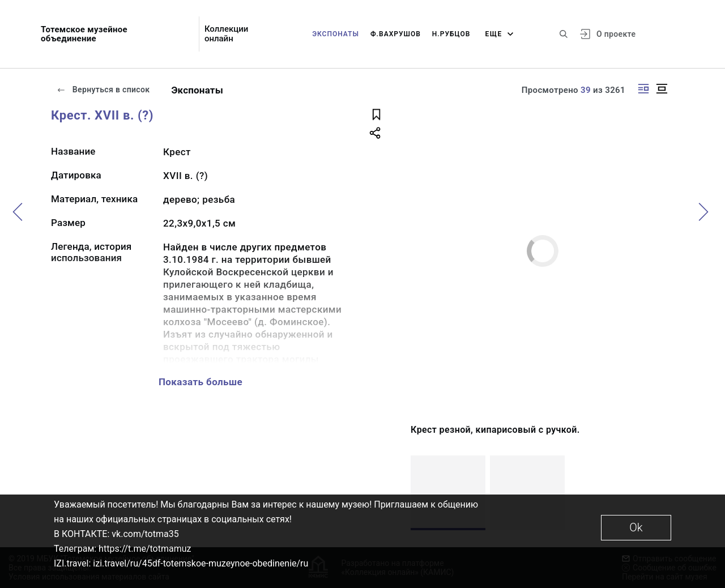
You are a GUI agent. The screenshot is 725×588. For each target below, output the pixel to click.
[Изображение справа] (643, 89)
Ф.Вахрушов (396, 34)
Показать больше (201, 382)
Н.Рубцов (451, 34)
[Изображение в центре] (662, 89)
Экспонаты (336, 34)
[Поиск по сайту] (564, 34)
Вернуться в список (103, 90)
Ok (636, 527)
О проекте (616, 34)
